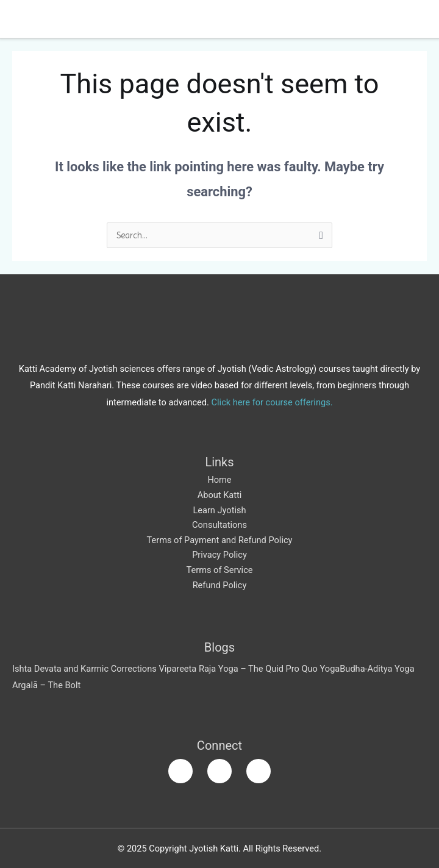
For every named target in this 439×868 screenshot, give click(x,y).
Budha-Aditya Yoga (377, 669)
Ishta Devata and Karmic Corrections (84, 669)
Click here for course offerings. (272, 402)
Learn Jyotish (219, 510)
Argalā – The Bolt (46, 685)
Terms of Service (219, 570)
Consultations (220, 525)
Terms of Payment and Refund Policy (220, 540)
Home (219, 480)
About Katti (220, 495)
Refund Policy (220, 585)
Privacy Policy (220, 555)
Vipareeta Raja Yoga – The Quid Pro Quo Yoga (249, 669)
